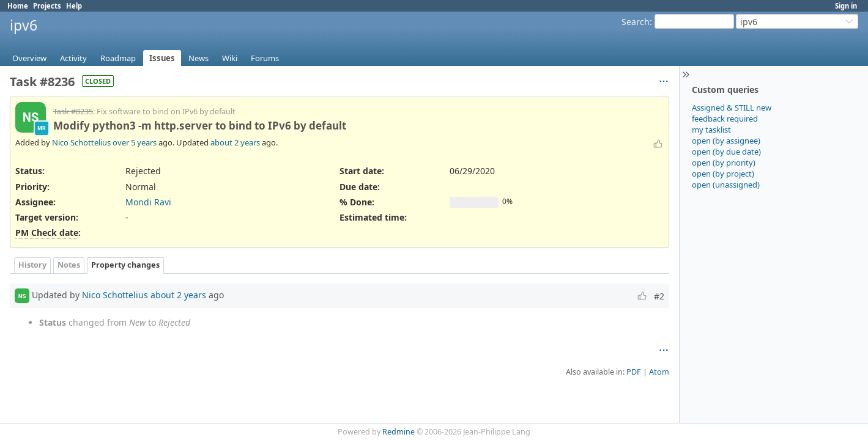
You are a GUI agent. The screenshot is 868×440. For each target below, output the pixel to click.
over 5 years (135, 142)
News (198, 58)
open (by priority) (724, 163)
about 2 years (235, 142)
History (32, 265)
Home (18, 6)
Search (636, 22)
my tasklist (711, 130)
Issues (162, 58)
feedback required (725, 119)
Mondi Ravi (148, 202)
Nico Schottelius (81, 142)
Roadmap (118, 58)
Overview (29, 58)
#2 (659, 296)
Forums (265, 58)
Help (74, 6)
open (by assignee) (726, 141)
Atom (659, 372)
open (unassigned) (726, 185)
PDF (634, 372)
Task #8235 (73, 112)
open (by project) (723, 174)
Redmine (399, 432)
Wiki (230, 58)
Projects (47, 6)
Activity (73, 58)
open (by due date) (726, 152)
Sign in (846, 6)
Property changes (125, 265)
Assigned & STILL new (732, 108)
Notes (69, 265)
